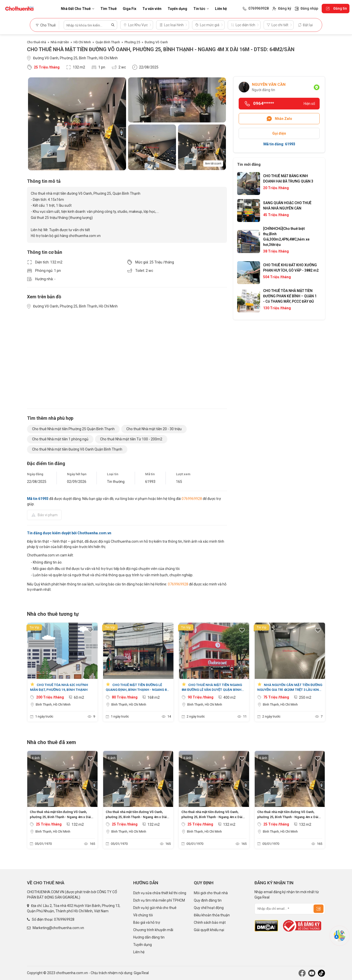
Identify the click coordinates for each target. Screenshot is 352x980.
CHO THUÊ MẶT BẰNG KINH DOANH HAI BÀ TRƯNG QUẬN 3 (288, 179)
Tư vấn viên (152, 9)
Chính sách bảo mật (210, 922)
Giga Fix (130, 9)
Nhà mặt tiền (60, 42)
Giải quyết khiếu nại (209, 930)
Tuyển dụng (177, 9)
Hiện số (309, 104)
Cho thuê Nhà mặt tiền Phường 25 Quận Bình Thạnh (73, 429)
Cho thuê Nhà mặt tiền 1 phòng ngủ (60, 439)
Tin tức (201, 9)
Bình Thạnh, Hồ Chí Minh (53, 704)
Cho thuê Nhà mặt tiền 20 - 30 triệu (154, 429)
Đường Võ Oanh (156, 42)
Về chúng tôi (143, 915)
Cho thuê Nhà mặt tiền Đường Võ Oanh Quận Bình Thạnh (77, 449)
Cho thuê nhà (37, 42)
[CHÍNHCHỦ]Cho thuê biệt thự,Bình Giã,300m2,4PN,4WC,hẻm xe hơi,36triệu (286, 237)
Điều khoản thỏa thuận (212, 915)
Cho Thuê (46, 25)
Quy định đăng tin (208, 900)
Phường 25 (132, 42)
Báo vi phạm (44, 515)
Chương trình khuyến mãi (153, 930)
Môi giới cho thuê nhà (211, 893)
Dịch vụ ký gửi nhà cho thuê (155, 908)
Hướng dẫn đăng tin (149, 937)
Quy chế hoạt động (209, 908)
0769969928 (192, 499)
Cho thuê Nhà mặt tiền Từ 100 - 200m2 (131, 439)
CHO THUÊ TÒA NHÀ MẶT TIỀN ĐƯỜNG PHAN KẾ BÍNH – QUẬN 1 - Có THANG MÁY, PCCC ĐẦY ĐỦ (290, 296)
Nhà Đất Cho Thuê (78, 9)
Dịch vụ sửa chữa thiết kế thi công (160, 893)
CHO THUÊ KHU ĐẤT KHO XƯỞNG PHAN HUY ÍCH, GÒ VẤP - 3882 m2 (291, 268)
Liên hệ (221, 9)
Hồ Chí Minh (82, 42)
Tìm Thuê (109, 9)
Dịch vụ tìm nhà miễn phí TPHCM (159, 900)
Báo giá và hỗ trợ (147, 922)
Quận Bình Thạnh (108, 42)
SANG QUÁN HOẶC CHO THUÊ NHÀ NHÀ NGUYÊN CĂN (287, 206)
